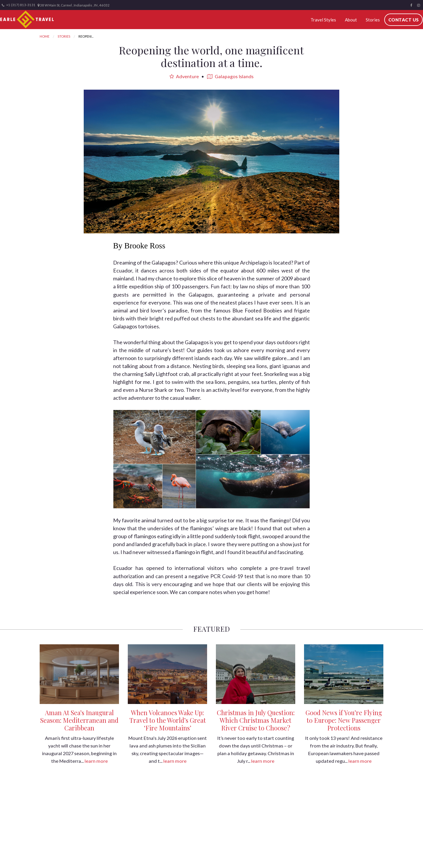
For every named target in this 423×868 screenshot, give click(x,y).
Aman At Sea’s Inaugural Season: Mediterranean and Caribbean (79, 720)
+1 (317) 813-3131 (19, 5)
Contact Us (402, 20)
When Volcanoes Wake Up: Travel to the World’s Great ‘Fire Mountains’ (168, 720)
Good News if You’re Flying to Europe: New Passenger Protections (344, 720)
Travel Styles (327, 20)
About (352, 20)
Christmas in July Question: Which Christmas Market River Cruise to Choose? (256, 720)
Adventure (184, 76)
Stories (372, 20)
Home (45, 36)
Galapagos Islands (230, 76)
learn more (96, 761)
